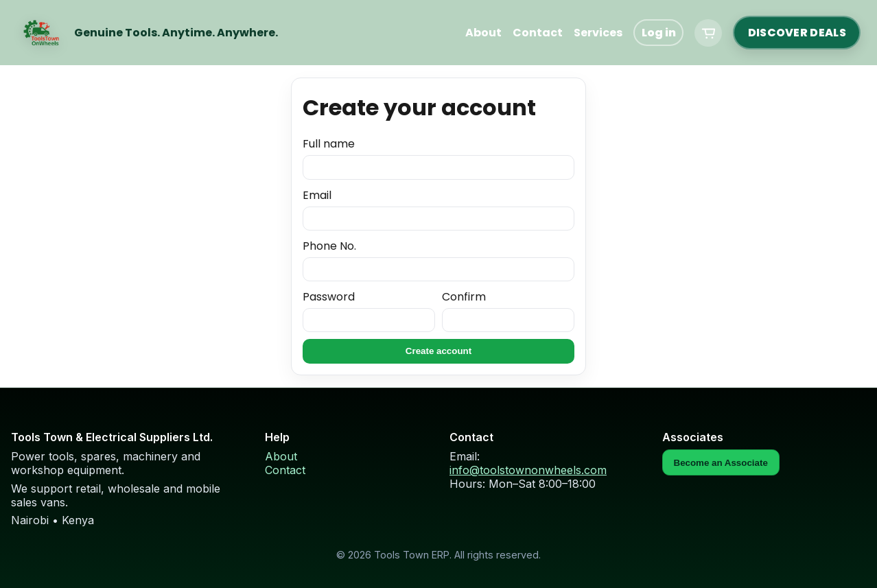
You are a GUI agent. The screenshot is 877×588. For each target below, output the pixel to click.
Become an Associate (721, 463)
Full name (438, 158)
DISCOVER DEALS (797, 33)
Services (598, 33)
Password (369, 311)
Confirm (508, 311)
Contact (538, 33)
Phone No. (438, 260)
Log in (659, 33)
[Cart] (708, 33)
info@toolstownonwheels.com (528, 470)
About (483, 33)
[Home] (41, 33)
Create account (438, 351)
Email (438, 209)
